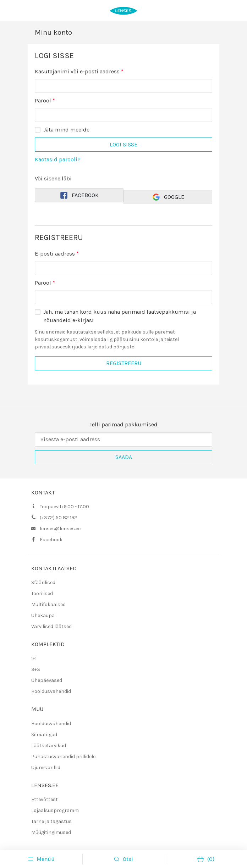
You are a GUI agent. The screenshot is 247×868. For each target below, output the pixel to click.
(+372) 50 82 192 (58, 518)
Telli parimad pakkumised (123, 424)
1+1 (34, 658)
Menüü (41, 859)
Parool (45, 100)
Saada (124, 457)
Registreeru (124, 363)
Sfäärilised (43, 583)
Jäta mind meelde (66, 130)
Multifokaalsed (48, 604)
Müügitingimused (51, 832)
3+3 (36, 669)
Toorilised (42, 593)
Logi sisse (123, 144)
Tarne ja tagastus (51, 821)
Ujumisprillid (46, 768)
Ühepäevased (47, 680)
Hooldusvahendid (51, 691)
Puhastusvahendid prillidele (63, 757)
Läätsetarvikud (49, 746)
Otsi (128, 859)
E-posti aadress (57, 254)
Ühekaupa (43, 615)
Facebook (79, 195)
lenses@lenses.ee (60, 529)
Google (168, 197)
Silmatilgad (44, 735)
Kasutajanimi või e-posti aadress (79, 71)
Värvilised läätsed (51, 626)
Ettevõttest (45, 799)
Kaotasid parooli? (58, 159)
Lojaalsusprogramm (55, 810)
